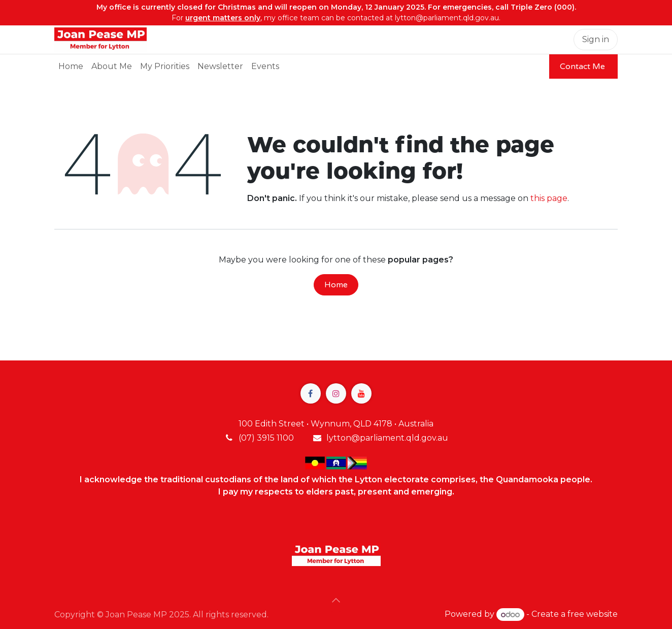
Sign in (596, 39)
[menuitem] (71, 67)
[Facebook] (311, 393)
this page (549, 198)
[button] (336, 600)
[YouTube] (361, 393)
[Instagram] (336, 393)
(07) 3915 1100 (266, 438)
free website (593, 615)
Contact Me (583, 67)
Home (336, 285)
